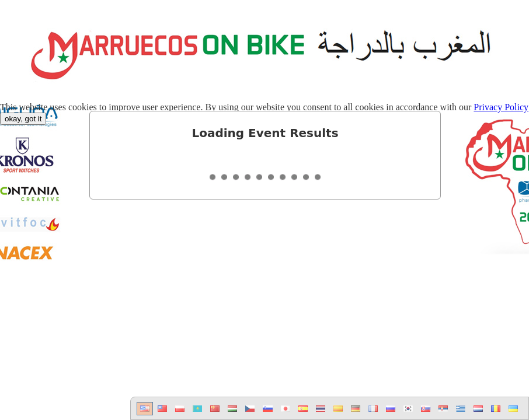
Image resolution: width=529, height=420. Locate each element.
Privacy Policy (501, 107)
